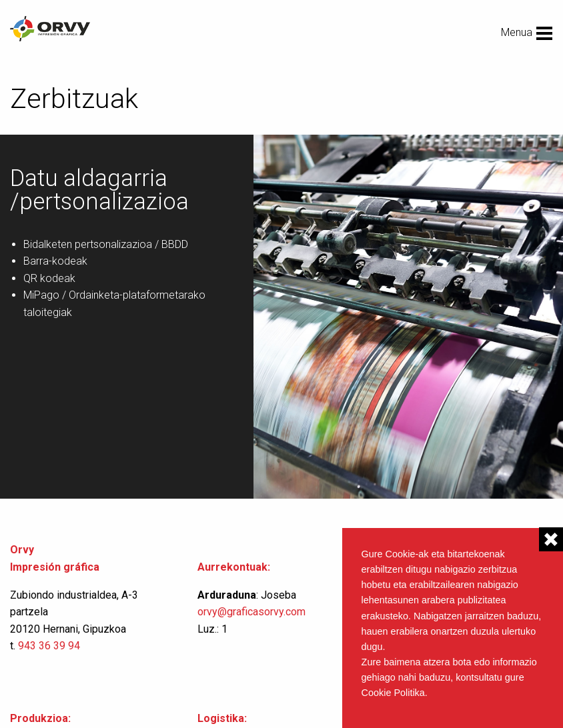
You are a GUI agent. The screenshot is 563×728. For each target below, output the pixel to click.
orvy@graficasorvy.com (253, 612)
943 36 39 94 (49, 646)
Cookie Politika (393, 693)
